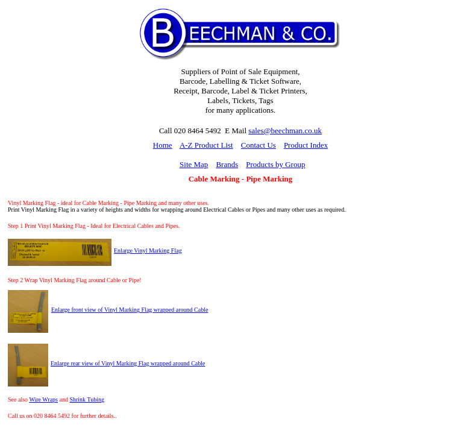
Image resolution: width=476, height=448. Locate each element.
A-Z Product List (206, 145)
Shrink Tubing (87, 399)
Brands (227, 164)
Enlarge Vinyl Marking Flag (148, 251)
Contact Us (258, 145)
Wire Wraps (43, 399)
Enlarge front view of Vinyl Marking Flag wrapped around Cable (130, 310)
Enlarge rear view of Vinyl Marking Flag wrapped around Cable (128, 363)
